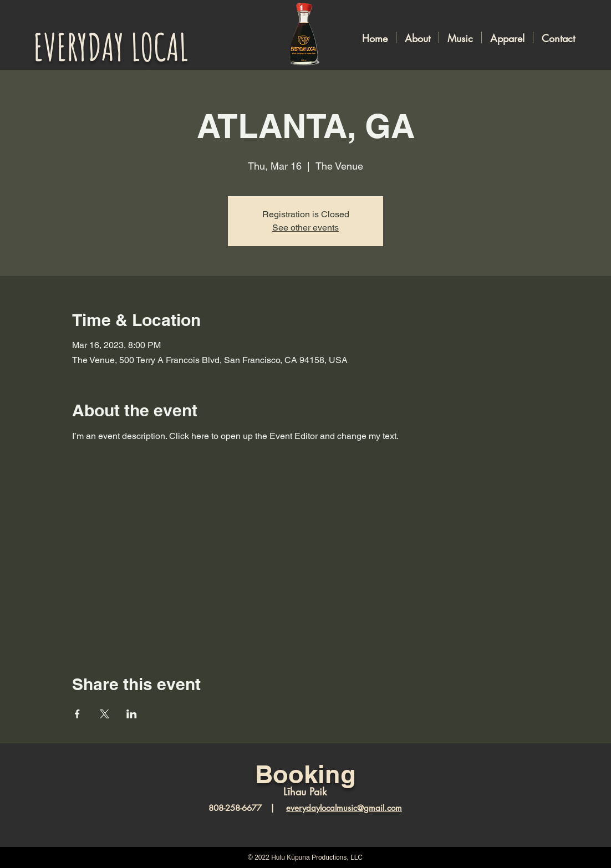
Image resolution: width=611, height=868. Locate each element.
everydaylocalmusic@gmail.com (344, 808)
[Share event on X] (105, 714)
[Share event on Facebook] (77, 714)
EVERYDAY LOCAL (111, 47)
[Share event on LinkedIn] (132, 714)
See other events (305, 228)
